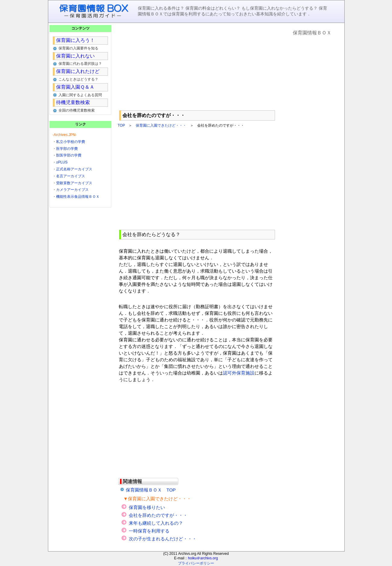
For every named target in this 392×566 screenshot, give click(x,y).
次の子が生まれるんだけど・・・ (163, 539)
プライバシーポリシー (196, 563)
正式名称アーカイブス (74, 169)
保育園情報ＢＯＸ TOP (151, 490)
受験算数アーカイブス (74, 183)
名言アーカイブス (71, 176)
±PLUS (62, 162)
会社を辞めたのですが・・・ (158, 515)
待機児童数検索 (73, 102)
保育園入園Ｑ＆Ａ (75, 87)
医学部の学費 (67, 149)
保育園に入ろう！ (75, 40)
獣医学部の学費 (69, 155)
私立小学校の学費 (71, 142)
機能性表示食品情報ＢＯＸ (78, 197)
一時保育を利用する (149, 531)
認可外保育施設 (239, 373)
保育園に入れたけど (78, 71)
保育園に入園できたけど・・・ (161, 125)
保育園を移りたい (147, 507)
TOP (121, 125)
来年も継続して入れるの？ (156, 523)
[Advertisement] (197, 67)
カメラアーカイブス (72, 190)
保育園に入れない (75, 56)
